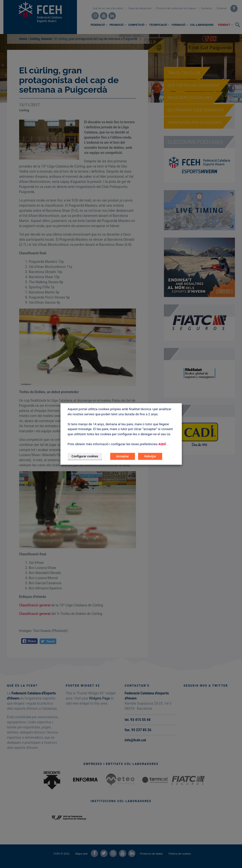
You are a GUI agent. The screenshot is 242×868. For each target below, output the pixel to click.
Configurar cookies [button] (85, 456)
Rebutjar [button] (150, 456)
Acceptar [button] (123, 456)
